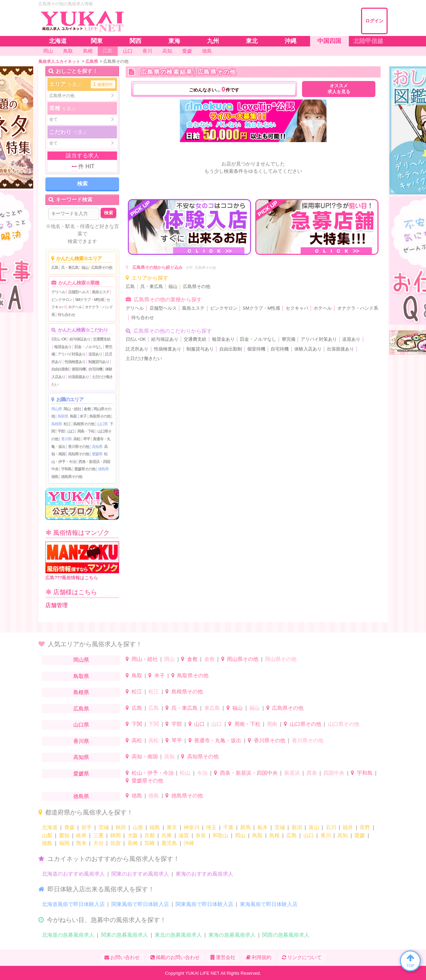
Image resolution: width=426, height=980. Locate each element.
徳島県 (103, 469)
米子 (83, 416)
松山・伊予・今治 (153, 773)
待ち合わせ (66, 315)
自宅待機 (95, 369)
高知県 (97, 447)
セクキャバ (297, 308)
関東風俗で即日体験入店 (140, 904)
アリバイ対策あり (72, 354)
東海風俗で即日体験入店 (269, 904)
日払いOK (59, 339)
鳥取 (73, 416)
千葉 (228, 827)
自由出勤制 (60, 369)
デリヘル (58, 292)
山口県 (102, 424)
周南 (272, 724)
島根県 (57, 424)
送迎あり (95, 354)
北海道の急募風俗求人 (68, 935)
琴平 (87, 439)
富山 (314, 827)
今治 (202, 773)
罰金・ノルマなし (88, 347)
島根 (274, 835)
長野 (365, 827)
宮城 (104, 827)
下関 (137, 724)
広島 (55, 267)
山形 (138, 827)
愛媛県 (97, 454)
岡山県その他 (243, 659)
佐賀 (116, 843)
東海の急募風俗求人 (232, 935)
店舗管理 (57, 605)
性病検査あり (75, 362)
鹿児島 (169, 843)
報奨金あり (63, 347)
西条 (312, 773)
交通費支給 (102, 339)
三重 (98, 835)
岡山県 (57, 409)
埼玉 (211, 827)
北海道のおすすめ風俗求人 (73, 874)
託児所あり (137, 349)
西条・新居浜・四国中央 (249, 773)
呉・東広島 (70, 267)
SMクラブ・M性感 (89, 300)
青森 (69, 827)
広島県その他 (102, 267)
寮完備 (289, 339)
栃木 (263, 827)
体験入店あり (308, 349)
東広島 (212, 708)
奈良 (201, 835)
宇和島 (66, 469)
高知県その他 (79, 454)
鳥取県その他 (100, 416)
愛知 (64, 835)
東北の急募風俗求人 (178, 935)
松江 (67, 424)
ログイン (374, 21)
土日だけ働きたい (144, 359)
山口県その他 (306, 724)
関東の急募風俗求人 (124, 935)
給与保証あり (80, 339)
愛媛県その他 (85, 469)
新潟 (297, 827)
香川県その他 (79, 447)
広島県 (81, 709)
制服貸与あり (99, 362)
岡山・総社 (72, 409)
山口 (71, 431)
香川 (326, 835)
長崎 (133, 843)
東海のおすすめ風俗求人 (204, 874)
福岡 (64, 843)
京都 (149, 835)
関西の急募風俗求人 (286, 935)
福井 (348, 827)
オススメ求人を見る (339, 89)
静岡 (116, 835)
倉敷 (87, 409)
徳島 (55, 477)
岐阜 (81, 835)
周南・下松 (86, 431)
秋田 (121, 827)
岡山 (169, 659)
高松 (77, 439)
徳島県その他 (72, 477)
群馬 (245, 827)
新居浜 (292, 773)
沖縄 (189, 843)
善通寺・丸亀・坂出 (218, 740)
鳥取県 (63, 416)
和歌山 (221, 835)
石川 (331, 827)
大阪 (133, 835)
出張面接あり (79, 377)
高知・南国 (145, 756)
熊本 (81, 843)
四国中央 (334, 773)
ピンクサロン (62, 300)
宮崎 (149, 843)
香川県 (66, 439)
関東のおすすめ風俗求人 (140, 874)
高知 (169, 756)
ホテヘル (75, 307)
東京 (172, 827)
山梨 (47, 835)
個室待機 (79, 369)
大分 (98, 843)
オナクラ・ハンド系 (358, 308)
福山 (85, 267)
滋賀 (184, 835)
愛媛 (360, 835)
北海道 (50, 827)
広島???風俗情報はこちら (82, 561)
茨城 (280, 827)
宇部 (61, 431)
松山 (185, 773)
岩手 (87, 827)
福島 (155, 827)
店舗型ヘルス (79, 292)
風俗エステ (101, 292)
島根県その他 (84, 424)
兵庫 (167, 835)
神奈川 (192, 827)
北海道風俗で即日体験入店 (73, 904)
